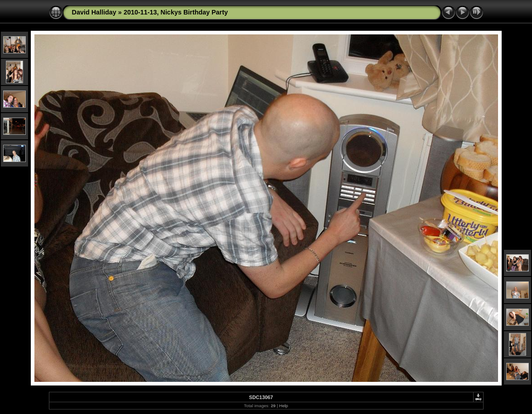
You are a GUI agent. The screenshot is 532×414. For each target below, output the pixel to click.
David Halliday (94, 12)
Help (283, 406)
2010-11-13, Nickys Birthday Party (176, 12)
